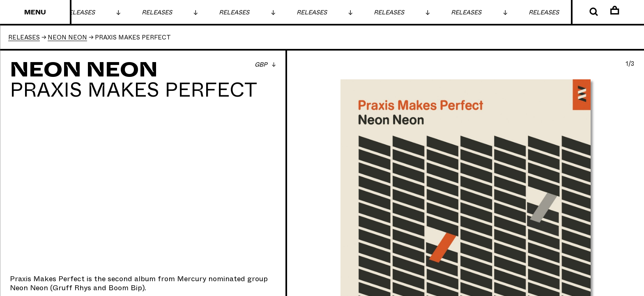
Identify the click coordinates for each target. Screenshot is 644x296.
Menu (35, 13)
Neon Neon (29, 288)
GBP (262, 65)
